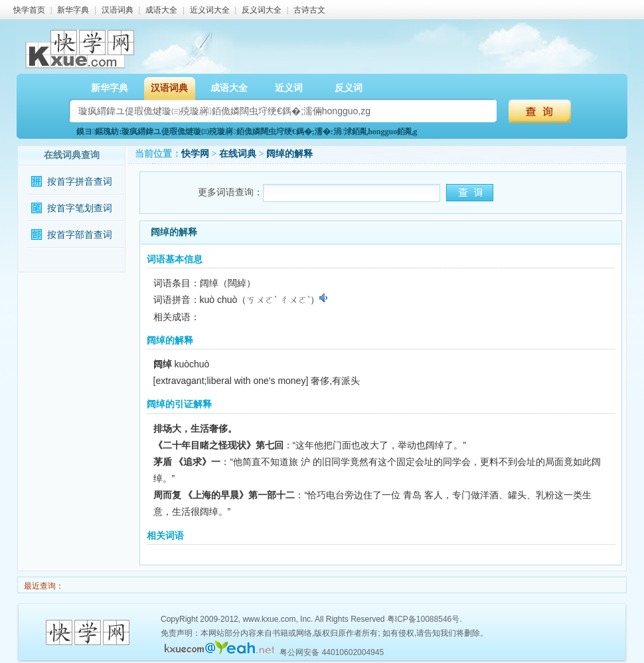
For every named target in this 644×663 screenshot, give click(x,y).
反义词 (349, 88)
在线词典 (238, 154)
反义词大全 (262, 10)
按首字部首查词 (80, 235)
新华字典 (73, 10)
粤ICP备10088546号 (423, 619)
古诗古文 (309, 10)
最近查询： (43, 586)
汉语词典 (118, 10)
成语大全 (161, 10)
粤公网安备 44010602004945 (332, 652)
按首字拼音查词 (80, 182)
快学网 (195, 154)
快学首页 (29, 10)
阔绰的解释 (289, 154)
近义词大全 (210, 10)
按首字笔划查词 (80, 208)
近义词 (289, 88)
